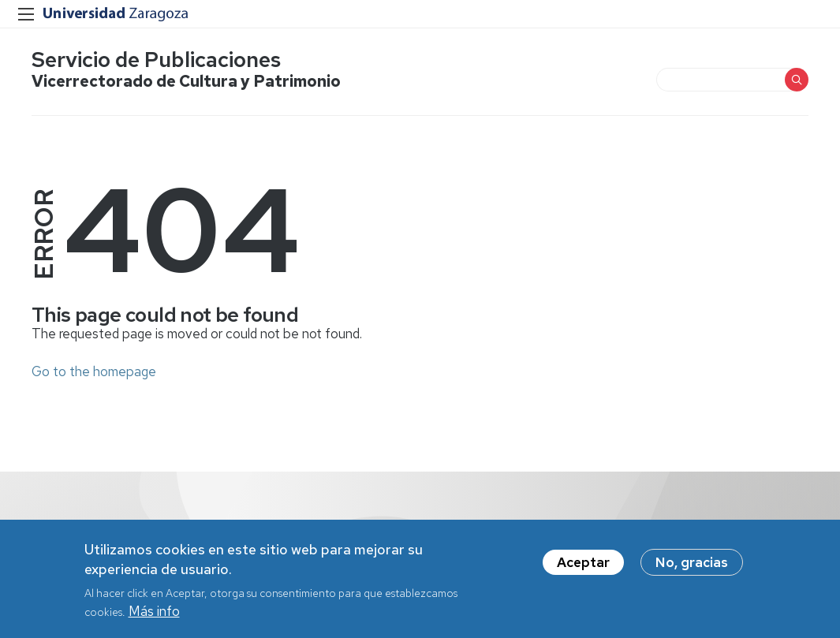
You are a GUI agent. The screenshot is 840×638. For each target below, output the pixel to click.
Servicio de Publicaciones (156, 60)
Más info (154, 617)
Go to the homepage (94, 371)
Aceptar (583, 567)
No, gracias (692, 567)
